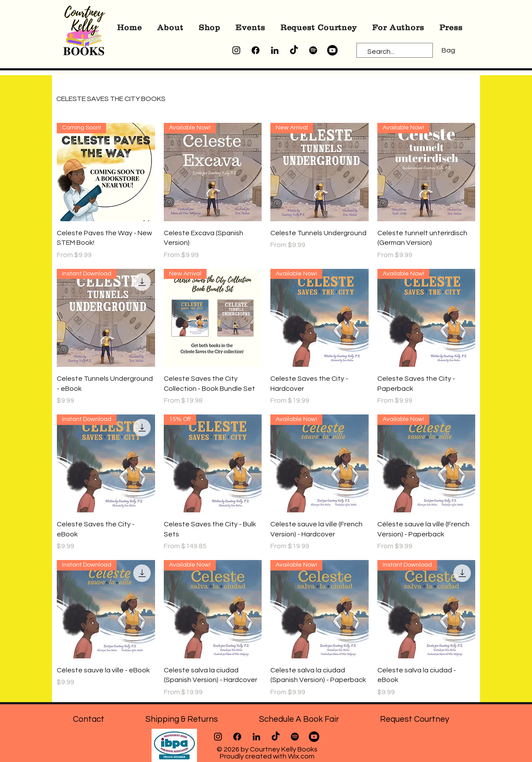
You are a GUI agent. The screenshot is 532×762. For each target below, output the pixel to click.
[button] (171, 28)
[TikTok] (294, 50)
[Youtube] (332, 50)
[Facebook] (256, 50)
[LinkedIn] (275, 50)
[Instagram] (236, 50)
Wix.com (301, 756)
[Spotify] (313, 50)
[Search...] (391, 52)
